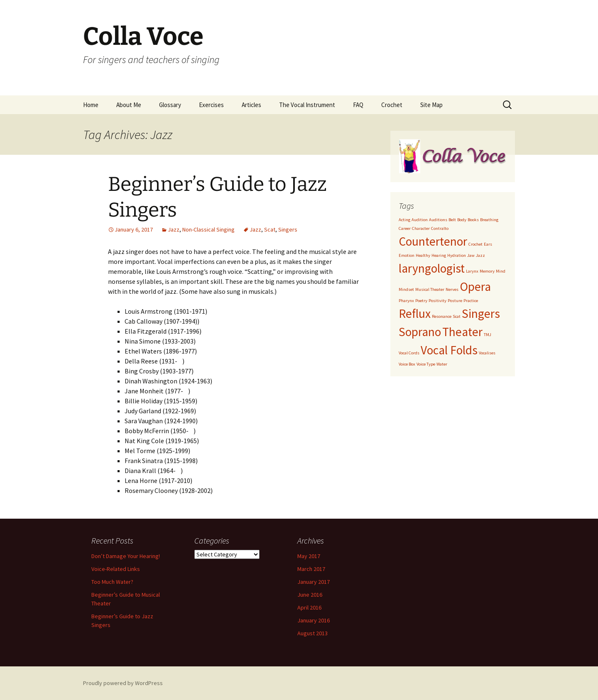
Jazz (174, 229)
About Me (129, 105)
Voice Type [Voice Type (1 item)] (426, 364)
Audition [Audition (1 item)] (420, 220)
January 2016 (314, 620)
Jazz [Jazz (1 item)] (480, 255)
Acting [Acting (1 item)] (404, 220)
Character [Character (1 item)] (421, 228)
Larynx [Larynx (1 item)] (472, 271)
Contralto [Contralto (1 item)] (440, 228)
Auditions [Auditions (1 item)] (438, 220)
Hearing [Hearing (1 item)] (439, 255)
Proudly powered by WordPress (123, 683)
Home (91, 105)
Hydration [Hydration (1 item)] (457, 255)
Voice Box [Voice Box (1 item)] (407, 364)
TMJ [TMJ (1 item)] (488, 335)
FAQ (358, 105)
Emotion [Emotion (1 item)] (407, 255)
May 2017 (309, 556)
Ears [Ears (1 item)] (488, 244)
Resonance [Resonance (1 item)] (442, 316)
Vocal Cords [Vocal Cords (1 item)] (409, 353)
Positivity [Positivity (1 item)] (437, 301)
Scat (270, 229)
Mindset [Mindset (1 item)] (406, 289)
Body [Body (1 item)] (462, 220)
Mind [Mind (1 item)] (501, 271)
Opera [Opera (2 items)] (475, 287)
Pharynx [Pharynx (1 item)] (406, 301)
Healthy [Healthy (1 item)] (423, 255)
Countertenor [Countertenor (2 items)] (433, 241)
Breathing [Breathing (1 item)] (489, 220)
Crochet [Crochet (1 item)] (475, 244)
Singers (288, 229)
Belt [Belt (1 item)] (452, 220)
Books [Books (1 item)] (473, 220)
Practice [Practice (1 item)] (471, 301)
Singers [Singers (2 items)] (481, 313)
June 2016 (310, 595)
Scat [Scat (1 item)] (457, 316)
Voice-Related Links (116, 569)
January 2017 (314, 582)
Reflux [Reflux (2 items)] (415, 313)
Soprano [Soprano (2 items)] (420, 332)
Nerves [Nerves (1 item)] (452, 289)
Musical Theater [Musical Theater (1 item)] (430, 289)
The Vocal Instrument (307, 105)
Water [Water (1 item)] (442, 364)
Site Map (431, 105)
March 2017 (311, 569)
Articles (251, 105)
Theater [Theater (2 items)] (462, 332)
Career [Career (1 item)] (405, 228)
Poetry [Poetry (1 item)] (421, 301)
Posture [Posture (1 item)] (455, 301)
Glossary (170, 105)
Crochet (392, 105)
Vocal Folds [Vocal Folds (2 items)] (449, 350)
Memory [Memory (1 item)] (487, 271)
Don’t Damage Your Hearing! (126, 556)
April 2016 (309, 607)
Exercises (211, 105)
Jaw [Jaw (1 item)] (471, 255)
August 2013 (312, 633)
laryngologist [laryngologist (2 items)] (432, 268)
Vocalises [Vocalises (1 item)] (487, 353)
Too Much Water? (112, 582)
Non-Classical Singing (208, 229)
